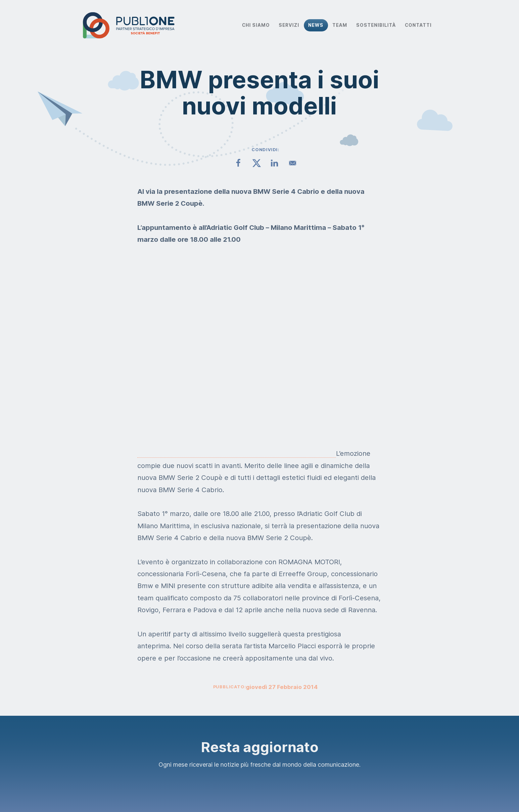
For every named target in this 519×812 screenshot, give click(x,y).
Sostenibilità (376, 25)
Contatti (418, 25)
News (316, 25)
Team (340, 25)
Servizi (289, 25)
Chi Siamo (256, 25)
